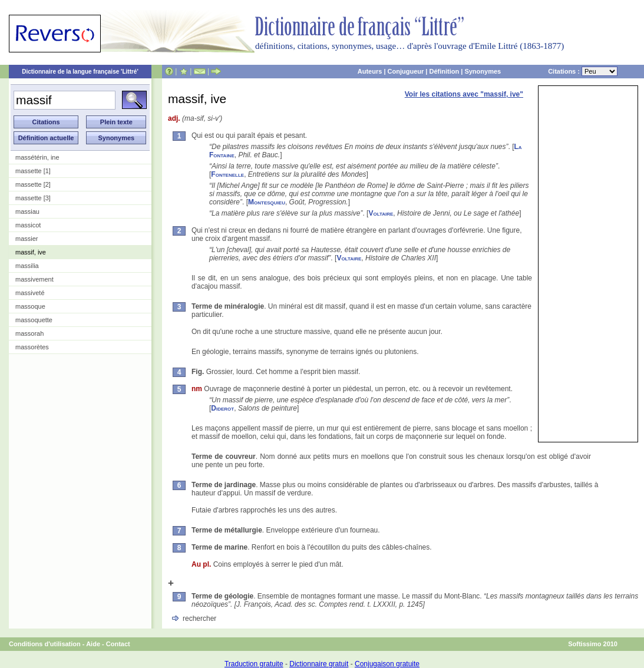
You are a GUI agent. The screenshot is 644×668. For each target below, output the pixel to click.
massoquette (34, 320)
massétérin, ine (37, 157)
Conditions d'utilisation (45, 644)
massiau (27, 211)
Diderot (222, 408)
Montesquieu (267, 202)
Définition (444, 71)
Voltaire (381, 213)
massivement (34, 279)
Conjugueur (406, 71)
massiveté (30, 293)
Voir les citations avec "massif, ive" (464, 94)
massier (27, 239)
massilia (27, 266)
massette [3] (33, 198)
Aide (93, 644)
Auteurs (370, 71)
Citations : (583, 71)
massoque (30, 306)
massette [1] (33, 171)
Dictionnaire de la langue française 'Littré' (80, 72)
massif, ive (31, 252)
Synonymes (483, 71)
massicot (28, 225)
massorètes (32, 347)
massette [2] (33, 184)
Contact (118, 644)
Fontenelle (227, 174)
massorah (29, 333)
